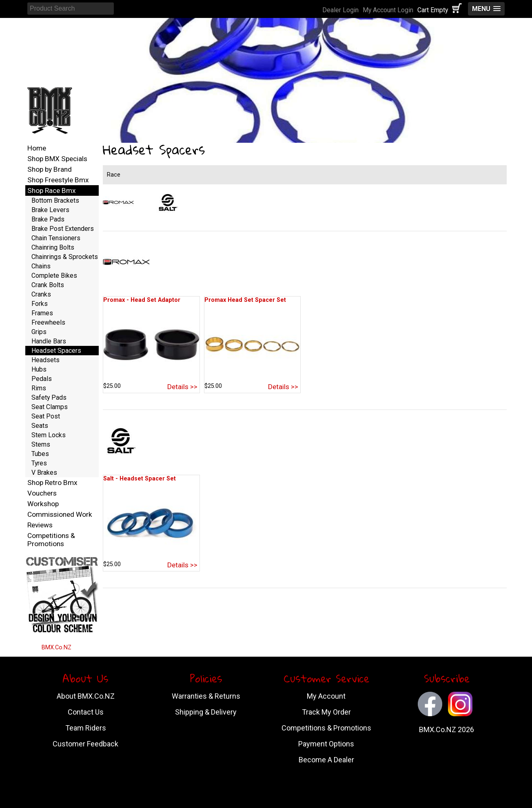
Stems (41, 444)
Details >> (182, 387)
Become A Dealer (326, 760)
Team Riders (86, 728)
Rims (39, 388)
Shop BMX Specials (57, 159)
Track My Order (326, 712)
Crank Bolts (48, 285)
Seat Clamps (50, 407)
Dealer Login (340, 10)
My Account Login (388, 10)
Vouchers (42, 493)
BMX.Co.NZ (57, 648)
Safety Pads (49, 397)
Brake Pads (48, 219)
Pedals (42, 379)
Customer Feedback (85, 744)
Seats (40, 426)
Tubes (40, 454)
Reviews (40, 525)
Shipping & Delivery (206, 712)
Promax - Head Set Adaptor (142, 300)
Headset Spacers (56, 351)
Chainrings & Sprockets (65, 257)
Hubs (39, 369)
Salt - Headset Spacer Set (140, 479)
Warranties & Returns (206, 696)
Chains (41, 266)
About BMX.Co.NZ (86, 696)
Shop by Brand (50, 169)
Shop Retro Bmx (52, 483)
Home (37, 148)
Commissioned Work (60, 514)
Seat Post (46, 416)
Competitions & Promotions (51, 540)
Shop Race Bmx (52, 190)
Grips (39, 332)
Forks (40, 304)
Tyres (39, 463)
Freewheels (48, 322)
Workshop (43, 504)
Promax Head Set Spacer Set (245, 300)
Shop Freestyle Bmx (58, 180)
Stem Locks (49, 435)
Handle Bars (49, 341)
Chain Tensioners (56, 238)
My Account (326, 696)
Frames (42, 313)
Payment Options (326, 744)
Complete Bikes (54, 276)
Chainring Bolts (53, 247)
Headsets (45, 360)
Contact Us (86, 712)
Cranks (41, 294)
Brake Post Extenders (63, 229)
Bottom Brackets (55, 200)
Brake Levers (50, 210)
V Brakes (44, 473)
